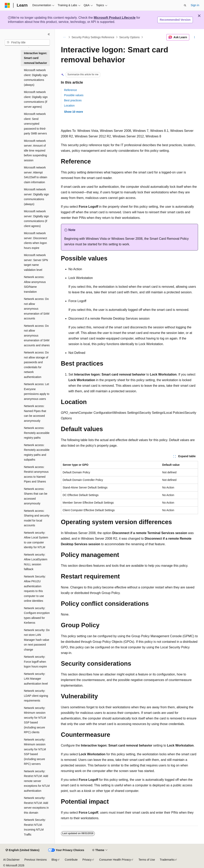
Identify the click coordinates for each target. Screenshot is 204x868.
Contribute (71, 860)
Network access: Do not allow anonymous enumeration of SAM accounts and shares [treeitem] (37, 336)
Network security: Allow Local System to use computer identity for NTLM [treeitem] (36, 540)
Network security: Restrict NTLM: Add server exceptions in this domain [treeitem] (36, 805)
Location (69, 106)
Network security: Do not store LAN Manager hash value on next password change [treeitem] (37, 640)
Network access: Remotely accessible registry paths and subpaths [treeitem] (37, 452)
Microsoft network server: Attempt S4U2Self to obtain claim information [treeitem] (36, 175)
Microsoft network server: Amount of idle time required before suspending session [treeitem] (35, 151)
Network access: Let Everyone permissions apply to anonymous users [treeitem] (37, 391)
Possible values (74, 95)
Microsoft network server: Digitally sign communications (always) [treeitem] (36, 197)
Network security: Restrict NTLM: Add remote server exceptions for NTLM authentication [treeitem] (37, 781)
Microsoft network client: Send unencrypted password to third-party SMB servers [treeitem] (35, 124)
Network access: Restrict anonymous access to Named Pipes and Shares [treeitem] (36, 474)
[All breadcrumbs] (64, 37)
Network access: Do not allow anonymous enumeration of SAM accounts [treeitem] (37, 309)
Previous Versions (35, 860)
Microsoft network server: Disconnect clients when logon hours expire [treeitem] (35, 241)
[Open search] (185, 5)
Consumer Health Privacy (115, 860)
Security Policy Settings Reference (93, 37)
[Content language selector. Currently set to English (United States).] (22, 850)
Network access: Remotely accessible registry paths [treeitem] (37, 433)
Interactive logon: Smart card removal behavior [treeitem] (36, 58)
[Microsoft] (7, 5)
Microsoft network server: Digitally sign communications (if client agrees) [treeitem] (36, 219)
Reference (71, 90)
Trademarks (167, 860)
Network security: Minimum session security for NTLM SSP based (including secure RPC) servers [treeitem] (35, 752)
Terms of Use (147, 860)
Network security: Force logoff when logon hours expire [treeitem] (35, 662)
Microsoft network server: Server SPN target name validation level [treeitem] (36, 262)
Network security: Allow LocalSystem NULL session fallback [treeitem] (36, 562)
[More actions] (194, 37)
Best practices (73, 100)
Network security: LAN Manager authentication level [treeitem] (36, 679)
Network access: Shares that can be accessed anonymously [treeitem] (36, 496)
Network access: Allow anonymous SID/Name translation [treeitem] (35, 284)
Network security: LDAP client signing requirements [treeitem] (36, 696)
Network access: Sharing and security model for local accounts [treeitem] (37, 518)
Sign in (195, 5)
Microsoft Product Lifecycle (115, 18)
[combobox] (27, 43)
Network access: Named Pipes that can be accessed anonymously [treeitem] (35, 413)
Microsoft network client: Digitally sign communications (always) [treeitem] (36, 77)
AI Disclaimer (11, 860)
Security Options (129, 37)
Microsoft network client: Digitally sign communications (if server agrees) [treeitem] (36, 99)
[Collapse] (49, 34)
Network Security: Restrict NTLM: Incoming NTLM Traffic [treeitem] (35, 827)
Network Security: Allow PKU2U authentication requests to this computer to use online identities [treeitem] (35, 589)
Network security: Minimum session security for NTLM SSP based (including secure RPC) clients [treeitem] (35, 720)
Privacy (87, 860)
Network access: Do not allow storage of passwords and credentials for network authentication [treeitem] (36, 365)
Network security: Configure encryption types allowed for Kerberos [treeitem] (37, 616)
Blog (54, 860)
